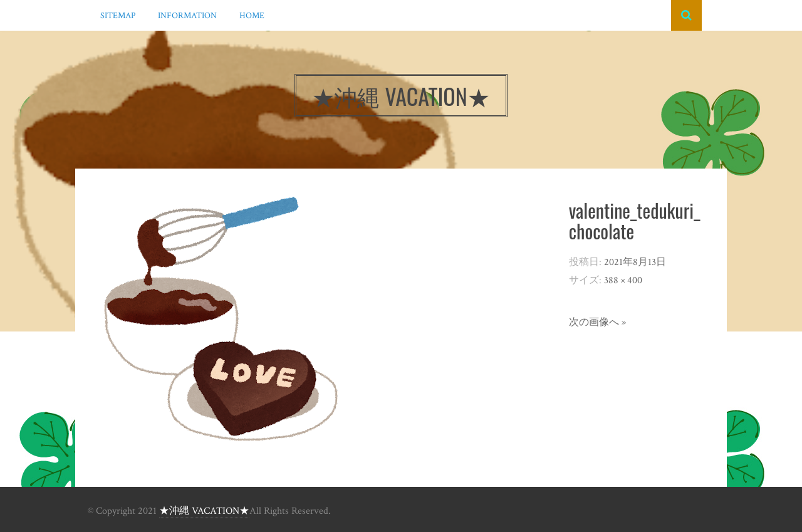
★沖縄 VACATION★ (204, 511)
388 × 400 (623, 280)
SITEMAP (118, 16)
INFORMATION (187, 16)
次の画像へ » (597, 322)
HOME (252, 16)
